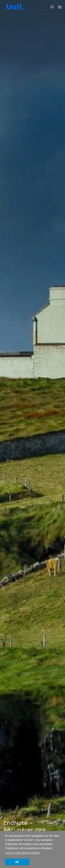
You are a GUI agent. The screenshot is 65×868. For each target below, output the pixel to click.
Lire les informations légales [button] (23, 853)
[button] (52, 7)
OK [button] (17, 862)
